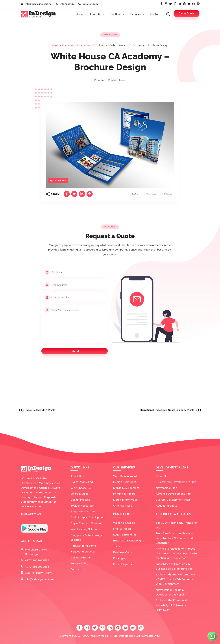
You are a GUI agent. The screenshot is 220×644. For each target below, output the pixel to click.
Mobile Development (126, 488)
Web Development (125, 476)
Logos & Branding (124, 534)
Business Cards (123, 552)
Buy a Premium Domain (86, 523)
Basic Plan (162, 476)
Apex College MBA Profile (41, 410)
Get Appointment (82, 557)
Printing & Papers (124, 494)
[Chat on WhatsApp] (212, 641)
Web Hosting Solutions (85, 529)
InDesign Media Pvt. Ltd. (104, 636)
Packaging (120, 558)
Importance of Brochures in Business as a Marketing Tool (174, 566)
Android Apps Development (88, 517)
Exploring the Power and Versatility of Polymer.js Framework (171, 605)
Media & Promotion (125, 500)
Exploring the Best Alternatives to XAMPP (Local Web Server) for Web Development (177, 579)
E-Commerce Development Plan (176, 482)
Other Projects (122, 564)
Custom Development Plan (173, 500)
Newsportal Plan (166, 488)
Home (80, 14)
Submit (74, 351)
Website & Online (124, 523)
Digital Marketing (82, 482)
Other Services (123, 506)
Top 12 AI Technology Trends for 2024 (176, 525)
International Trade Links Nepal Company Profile (166, 410)
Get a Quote (187, 13)
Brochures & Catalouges (92, 45)
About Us (97, 14)
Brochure (100, 80)
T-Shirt (117, 546)
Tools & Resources (82, 506)
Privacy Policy (79, 563)
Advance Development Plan (173, 494)
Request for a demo (83, 546)
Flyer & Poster (122, 529)
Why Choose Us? (81, 488)
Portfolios (68, 45)
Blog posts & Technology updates (86, 537)
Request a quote (166, 506)
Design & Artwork (124, 482)
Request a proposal (83, 551)
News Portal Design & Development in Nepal (170, 592)
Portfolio (117, 14)
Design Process (80, 500)
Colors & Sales (79, 494)
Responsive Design (83, 511)
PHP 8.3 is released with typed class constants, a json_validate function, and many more (176, 553)
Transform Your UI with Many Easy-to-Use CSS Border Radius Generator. (176, 538)
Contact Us (78, 569)
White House (116, 80)
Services (137, 14)
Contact (155, 14)
